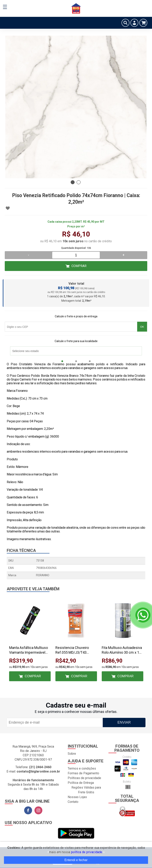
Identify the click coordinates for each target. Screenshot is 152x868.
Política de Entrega (81, 783)
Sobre (72, 754)
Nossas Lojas (77, 797)
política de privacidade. (87, 852)
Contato (73, 802)
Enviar (124, 722)
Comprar (79, 266)
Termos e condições (82, 768)
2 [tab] (79, 182)
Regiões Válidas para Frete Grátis (86, 790)
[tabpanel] (76, 107)
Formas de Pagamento (83, 773)
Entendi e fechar (76, 860)
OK (142, 327)
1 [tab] (73, 182)
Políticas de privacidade (84, 778)
